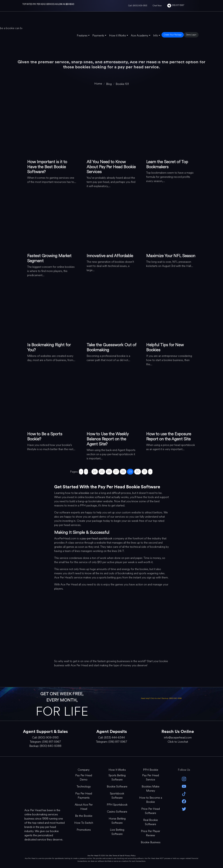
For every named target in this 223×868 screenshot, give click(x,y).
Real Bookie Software (151, 822)
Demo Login (191, 35)
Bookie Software (117, 786)
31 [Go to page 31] (145, 472)
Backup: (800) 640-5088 (172, 698)
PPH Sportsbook (117, 805)
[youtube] (184, 786)
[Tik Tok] (184, 794)
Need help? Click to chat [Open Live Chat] (151, 698)
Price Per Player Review (151, 833)
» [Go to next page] (150, 472)
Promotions (84, 830)
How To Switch (84, 823)
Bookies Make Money (151, 789)
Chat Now (157, 6)
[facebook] (184, 801)
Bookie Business (151, 842)
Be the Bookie (84, 816)
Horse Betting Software (117, 821)
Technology (84, 786)
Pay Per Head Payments (84, 796)
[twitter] (184, 809)
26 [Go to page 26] (109, 472)
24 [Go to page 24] (95, 472)
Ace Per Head (93, 856)
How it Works (118, 35)
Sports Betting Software (117, 777)
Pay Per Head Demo (84, 777)
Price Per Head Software (151, 811)
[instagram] (184, 778)
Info (156, 35)
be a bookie (82, 493)
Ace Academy (140, 35)
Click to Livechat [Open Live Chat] (178, 742)
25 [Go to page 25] (102, 472)
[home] (98, 84)
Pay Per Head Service (151, 777)
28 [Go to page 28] (123, 472)
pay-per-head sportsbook (97, 538)
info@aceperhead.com (178, 738)
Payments (98, 35)
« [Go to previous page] (81, 472)
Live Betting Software (117, 832)
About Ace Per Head (84, 807)
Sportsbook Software (117, 796)
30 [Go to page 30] (138, 472)
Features (82, 35)
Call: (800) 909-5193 (138, 6)
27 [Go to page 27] (116, 472)
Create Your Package (173, 35)
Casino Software (117, 812)
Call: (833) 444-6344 (111, 738)
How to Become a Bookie (151, 800)
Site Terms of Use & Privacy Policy (122, 856)
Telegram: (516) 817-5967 (45, 742)
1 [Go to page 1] (86, 472)
